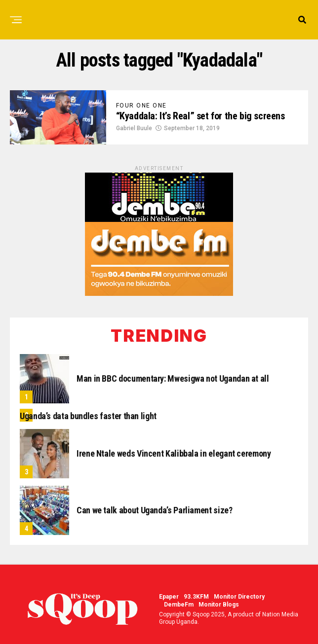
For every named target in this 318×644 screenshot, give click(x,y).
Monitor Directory (239, 597)
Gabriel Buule (134, 128)
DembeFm (179, 605)
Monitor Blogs (219, 605)
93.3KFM (196, 597)
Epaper (169, 597)
